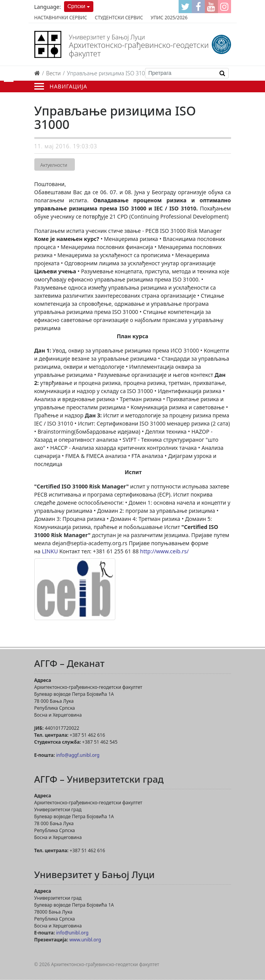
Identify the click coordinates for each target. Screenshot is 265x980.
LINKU (50, 551)
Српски (76, 6)
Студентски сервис (119, 18)
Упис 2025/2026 (169, 18)
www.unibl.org (85, 940)
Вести (54, 73)
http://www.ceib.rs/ (164, 551)
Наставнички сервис (61, 18)
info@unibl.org (72, 933)
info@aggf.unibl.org (78, 755)
